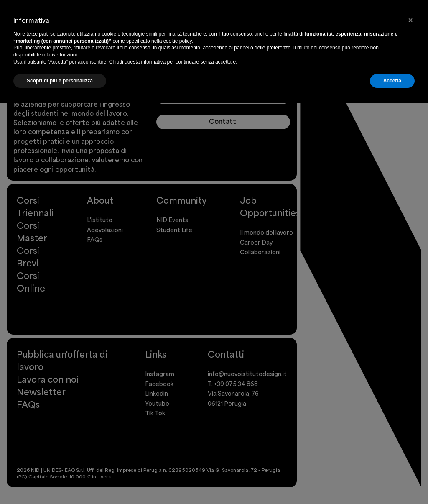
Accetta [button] (392, 81)
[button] (410, 20)
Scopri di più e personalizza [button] (60, 81)
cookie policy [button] (178, 41)
